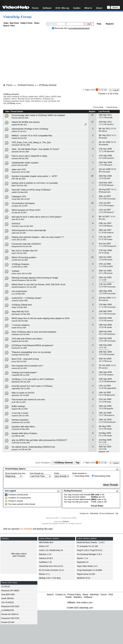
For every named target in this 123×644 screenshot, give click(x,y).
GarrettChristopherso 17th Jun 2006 (24, 287)
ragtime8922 (111, 388)
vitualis (109, 327)
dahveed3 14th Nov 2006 (20, 152)
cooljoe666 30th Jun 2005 (21, 375)
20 (92, 176)
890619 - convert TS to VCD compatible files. (32, 136)
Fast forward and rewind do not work (28, 400)
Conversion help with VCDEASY (26, 244)
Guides (77, 8)
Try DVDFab (26, 529)
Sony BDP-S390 (8, 594)
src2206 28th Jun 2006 (20, 267)
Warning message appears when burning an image (35, 278)
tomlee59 (105, 145)
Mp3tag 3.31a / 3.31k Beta (50, 578)
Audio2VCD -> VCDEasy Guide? (27, 298)
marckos (104, 368)
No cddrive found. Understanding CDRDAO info (33, 447)
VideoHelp (94, 513)
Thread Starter (17, 112)
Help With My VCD (20, 312)
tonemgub (110, 354)
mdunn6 (110, 321)
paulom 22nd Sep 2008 (20, 165)
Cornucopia (105, 172)
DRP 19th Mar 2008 (18, 179)
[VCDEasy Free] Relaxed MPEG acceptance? (33, 345)
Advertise (94, 594)
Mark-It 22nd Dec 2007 (20, 186)
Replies (92, 112)
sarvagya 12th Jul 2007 (20, 206)
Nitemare (110, 185)
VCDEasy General (48, 85)
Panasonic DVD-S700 (10, 618)
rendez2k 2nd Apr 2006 (20, 301)
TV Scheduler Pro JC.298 (87, 546)
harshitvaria (111, 422)
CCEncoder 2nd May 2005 (21, 443)
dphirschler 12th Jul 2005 (20, 395)
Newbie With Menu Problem (24, 433)
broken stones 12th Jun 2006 (22, 274)
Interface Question (20, 420)
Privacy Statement (107, 513)
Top (78, 463)
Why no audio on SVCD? (23, 393)
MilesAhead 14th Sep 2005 (21, 382)
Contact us (61, 594)
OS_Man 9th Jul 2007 (19, 213)
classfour (110, 124)
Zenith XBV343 (7, 598)
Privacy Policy (74, 594)
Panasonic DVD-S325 (10, 606)
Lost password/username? (79, 28)
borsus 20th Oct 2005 (19, 362)
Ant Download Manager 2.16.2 (89, 554)
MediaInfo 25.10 (83, 578)
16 (92, 203)
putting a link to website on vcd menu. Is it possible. (35, 183)
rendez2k (105, 300)
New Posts (14, 23)
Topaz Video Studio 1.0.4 (87, 566)
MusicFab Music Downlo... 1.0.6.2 (91, 542)
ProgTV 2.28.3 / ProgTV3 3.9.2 (90, 550)
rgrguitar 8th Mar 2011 (19, 125)
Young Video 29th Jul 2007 (21, 199)
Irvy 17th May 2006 (18, 294)
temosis (110, 273)
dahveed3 (110, 151)
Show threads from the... (16, 473)
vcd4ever (110, 233)
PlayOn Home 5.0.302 (86, 574)
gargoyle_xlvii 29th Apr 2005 (21, 450)
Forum (35, 8)
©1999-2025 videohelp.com (80, 608)
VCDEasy (11, 103)
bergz (109, 402)
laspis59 (110, 409)
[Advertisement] (61, 57)
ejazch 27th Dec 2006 (19, 253)
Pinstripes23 (111, 246)
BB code (95, 495)
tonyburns (110, 415)
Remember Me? (60, 28)
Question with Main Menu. (24, 427)
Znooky (109, 239)
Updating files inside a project (25, 163)
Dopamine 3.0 (83, 562)
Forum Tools (99, 107)
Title (7, 112)
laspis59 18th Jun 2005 (20, 409)
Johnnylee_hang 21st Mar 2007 (22, 226)
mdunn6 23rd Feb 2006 (20, 321)
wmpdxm (110, 375)
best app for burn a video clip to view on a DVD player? (37, 217)
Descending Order (101, 476)
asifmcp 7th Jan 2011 (19, 131)
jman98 (109, 118)
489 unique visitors (19, 554)
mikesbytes (111, 334)
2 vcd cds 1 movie (20, 413)
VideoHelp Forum (17, 17)
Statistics (78, 597)
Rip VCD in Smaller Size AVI (25, 251)
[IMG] (94, 499)
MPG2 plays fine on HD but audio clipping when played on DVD (41, 318)
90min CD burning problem (24, 257)
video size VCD (19, 169)
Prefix (57, 473)
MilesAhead (111, 381)
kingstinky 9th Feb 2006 (20, 341)
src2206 (110, 266)
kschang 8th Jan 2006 (19, 348)
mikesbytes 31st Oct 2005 (21, 334)
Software (47, 8)
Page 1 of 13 (90, 90)
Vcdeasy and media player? (24, 372)
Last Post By (105, 112)
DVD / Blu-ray (62, 8)
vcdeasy (15, 271)
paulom (109, 165)
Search (6, 26)
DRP (108, 178)
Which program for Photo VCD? (26, 210)
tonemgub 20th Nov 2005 (20, 355)
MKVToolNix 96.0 (46, 542)
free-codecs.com (84, 602)
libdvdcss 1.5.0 (45, 554)
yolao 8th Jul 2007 (18, 219)
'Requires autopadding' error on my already (31, 352)
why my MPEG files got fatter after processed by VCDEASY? (39, 440)
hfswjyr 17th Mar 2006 (19, 307)
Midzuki (110, 226)
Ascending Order (81, 476)
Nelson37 (110, 212)
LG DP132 (6, 587)
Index (6, 23)
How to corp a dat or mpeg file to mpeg (29, 156)
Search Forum (112, 107)
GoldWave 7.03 (45, 562)
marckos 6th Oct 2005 (19, 368)
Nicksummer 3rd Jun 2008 (21, 172)
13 (92, 115)
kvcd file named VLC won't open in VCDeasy (32, 386)
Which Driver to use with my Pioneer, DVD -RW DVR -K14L (39, 284)
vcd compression (19, 291)
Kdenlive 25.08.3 (46, 558)
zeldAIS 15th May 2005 (20, 192)
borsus (109, 361)
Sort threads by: (37, 473)
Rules (37, 23)
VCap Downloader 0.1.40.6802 (89, 570)
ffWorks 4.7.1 (44, 574)
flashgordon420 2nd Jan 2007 (22, 246)
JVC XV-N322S (8, 602)
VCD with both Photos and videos (27, 339)
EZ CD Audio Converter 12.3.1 (52, 570)
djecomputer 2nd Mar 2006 (21, 314)
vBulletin (66, 521)
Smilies (95, 497)
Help (99, 24)
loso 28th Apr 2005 (18, 436)
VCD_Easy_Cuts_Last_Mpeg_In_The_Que (31, 142)
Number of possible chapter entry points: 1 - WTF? (35, 176)
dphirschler (111, 395)
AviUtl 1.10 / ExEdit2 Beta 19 (51, 550)
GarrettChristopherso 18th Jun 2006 (24, 280)
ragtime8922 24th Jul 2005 (21, 389)
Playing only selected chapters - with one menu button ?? (38, 237)
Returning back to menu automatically (29, 230)
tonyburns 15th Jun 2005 (20, 416)
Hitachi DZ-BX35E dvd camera (26, 122)
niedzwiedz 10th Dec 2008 (21, 145)
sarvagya (110, 205)
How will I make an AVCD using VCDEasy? (31, 190)
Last (116, 90)
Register (110, 24)
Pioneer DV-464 (8, 622)
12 (92, 122)
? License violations (21, 325)
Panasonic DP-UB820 (10, 591)
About (99, 8)
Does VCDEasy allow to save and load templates (34, 332)
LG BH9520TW (7, 610)
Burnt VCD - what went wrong (25, 359)
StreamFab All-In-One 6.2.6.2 (51, 566)
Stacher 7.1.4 (82, 558)
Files (13, 26)
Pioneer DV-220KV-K (10, 614)
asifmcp (104, 131)
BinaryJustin (106, 192)
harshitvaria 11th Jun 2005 (21, 422)
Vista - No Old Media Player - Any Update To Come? (35, 149)
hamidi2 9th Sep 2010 (19, 138)
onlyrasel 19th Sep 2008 (20, 159)
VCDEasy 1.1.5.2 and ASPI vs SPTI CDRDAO (33, 379)
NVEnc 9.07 (44, 546)
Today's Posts (26, 23)
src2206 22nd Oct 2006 (20, 260)
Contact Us (84, 513)
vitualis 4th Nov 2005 (19, 328)
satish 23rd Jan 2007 (19, 233)
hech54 (109, 260)
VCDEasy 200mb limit (22, 305)
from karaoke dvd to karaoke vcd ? (27, 366)
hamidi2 (104, 138)
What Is (88, 8)
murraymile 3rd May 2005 (20, 429)
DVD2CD (16, 224)
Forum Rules (97, 506)
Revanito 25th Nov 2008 (20, 118)
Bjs (108, 253)
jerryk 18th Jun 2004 (19, 402)
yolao (103, 219)
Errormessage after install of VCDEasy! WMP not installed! (38, 115)
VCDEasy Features (20, 264)
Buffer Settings (18, 406)
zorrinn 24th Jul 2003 (19, 240)
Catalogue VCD (19, 196)
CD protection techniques (23, 203)
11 (105, 90)
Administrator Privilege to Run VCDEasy (30, 129)
